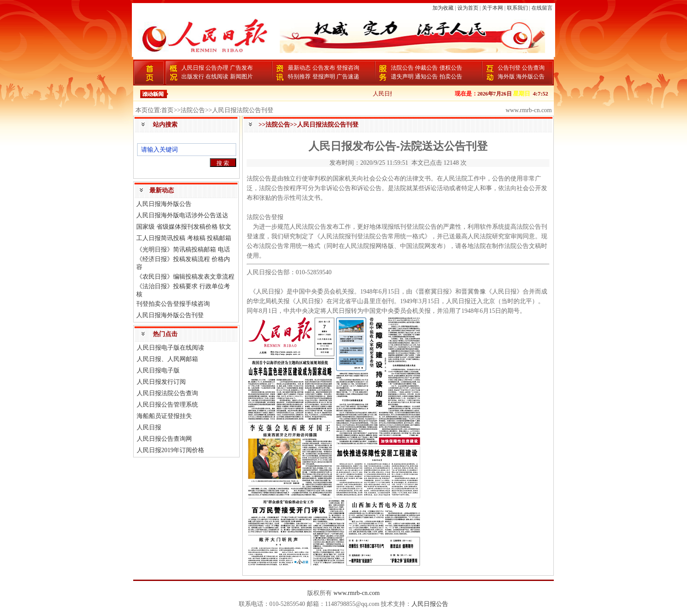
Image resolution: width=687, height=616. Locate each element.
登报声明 (324, 76)
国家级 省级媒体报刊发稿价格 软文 (184, 227)
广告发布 (241, 68)
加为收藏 (443, 8)
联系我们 (517, 8)
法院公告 (402, 68)
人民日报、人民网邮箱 (167, 359)
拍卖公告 (451, 76)
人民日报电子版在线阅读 (170, 348)
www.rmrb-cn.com (357, 593)
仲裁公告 (426, 68)
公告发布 (324, 68)
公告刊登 (509, 68)
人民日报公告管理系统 (167, 405)
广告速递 (348, 76)
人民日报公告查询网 (164, 439)
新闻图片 (241, 76)
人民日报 (193, 68)
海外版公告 (530, 76)
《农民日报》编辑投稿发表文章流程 (185, 277)
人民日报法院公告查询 (167, 393)
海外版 (506, 76)
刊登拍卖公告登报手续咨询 (173, 304)
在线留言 (542, 8)
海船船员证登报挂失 (164, 416)
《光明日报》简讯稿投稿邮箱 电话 (183, 250)
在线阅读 (217, 76)
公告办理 (217, 68)
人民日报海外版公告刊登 (170, 315)
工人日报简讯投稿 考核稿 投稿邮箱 (184, 238)
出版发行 (193, 76)
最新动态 (299, 68)
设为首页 (468, 8)
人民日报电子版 (158, 370)
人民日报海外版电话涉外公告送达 (182, 215)
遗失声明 (402, 76)
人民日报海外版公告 (164, 204)
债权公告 (451, 68)
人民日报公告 (430, 604)
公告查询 (533, 68)
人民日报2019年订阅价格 (170, 450)
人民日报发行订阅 (161, 382)
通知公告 (426, 76)
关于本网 (492, 8)
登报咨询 (348, 68)
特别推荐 (299, 76)
